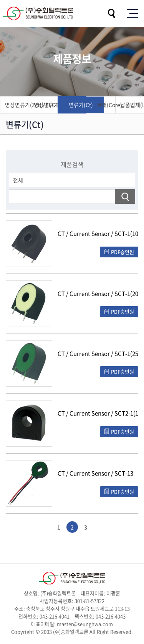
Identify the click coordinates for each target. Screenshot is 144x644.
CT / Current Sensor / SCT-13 (95, 474)
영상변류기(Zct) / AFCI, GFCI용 (54, 105)
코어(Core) (109, 105)
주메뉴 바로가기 (0, 0)
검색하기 (125, 197)
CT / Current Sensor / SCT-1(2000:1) (98, 294)
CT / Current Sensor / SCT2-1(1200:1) (98, 414)
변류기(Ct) (81, 105)
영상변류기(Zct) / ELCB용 (26, 105)
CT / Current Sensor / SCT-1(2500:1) (98, 354)
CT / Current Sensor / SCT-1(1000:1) (98, 234)
